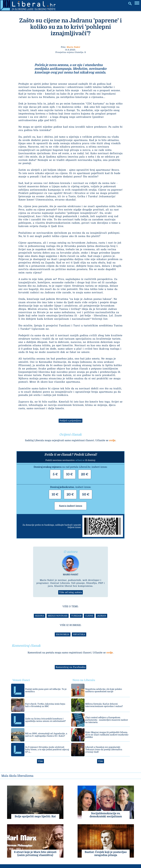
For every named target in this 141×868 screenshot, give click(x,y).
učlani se (80, 460)
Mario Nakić (74, 47)
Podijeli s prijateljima (70, 421)
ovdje (112, 440)
